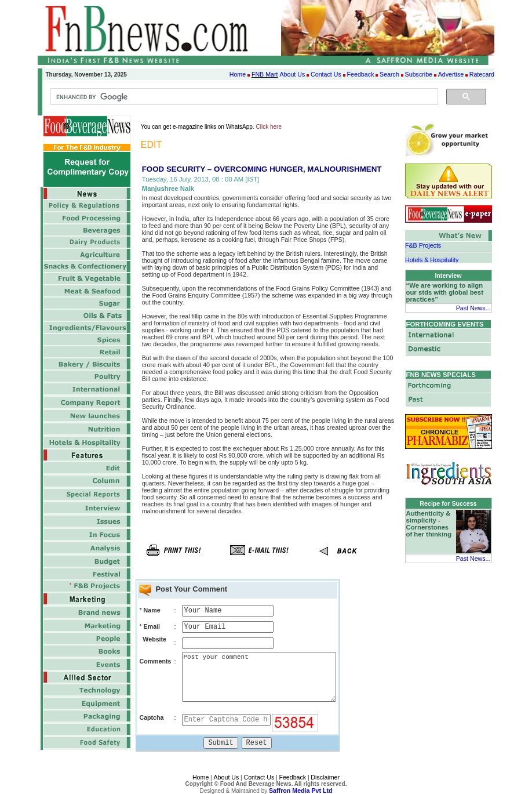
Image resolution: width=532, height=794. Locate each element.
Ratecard (482, 74)
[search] (243, 97)
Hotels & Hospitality (432, 259)
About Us (292, 74)
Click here (269, 127)
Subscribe (419, 74)
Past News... (473, 308)
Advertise (451, 74)
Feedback (361, 74)
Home (238, 74)
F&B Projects (423, 245)
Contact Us (326, 74)
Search (389, 74)
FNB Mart (265, 74)
